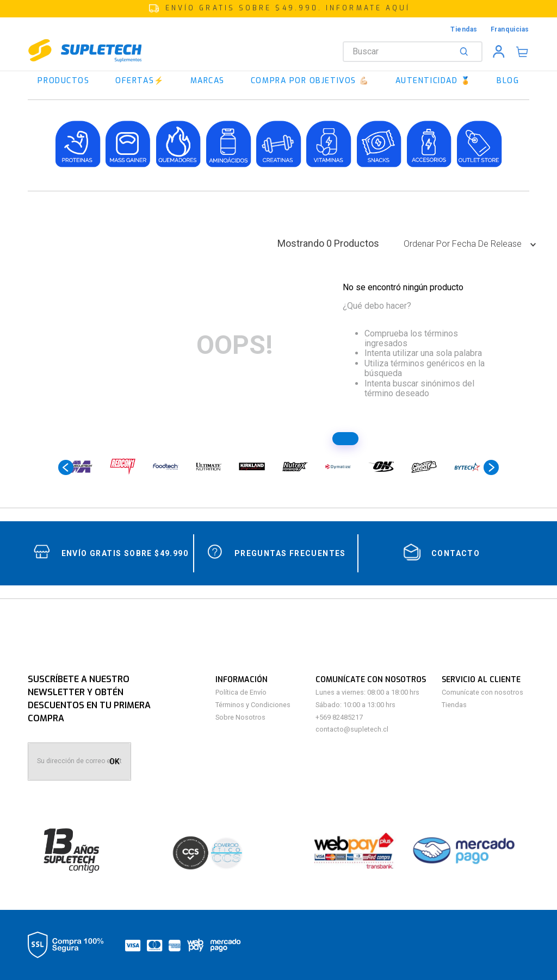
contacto (456, 553)
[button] (278, 9)
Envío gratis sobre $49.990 (125, 553)
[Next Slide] (491, 467)
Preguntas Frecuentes (290, 553)
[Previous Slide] (66, 467)
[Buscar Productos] (466, 52)
